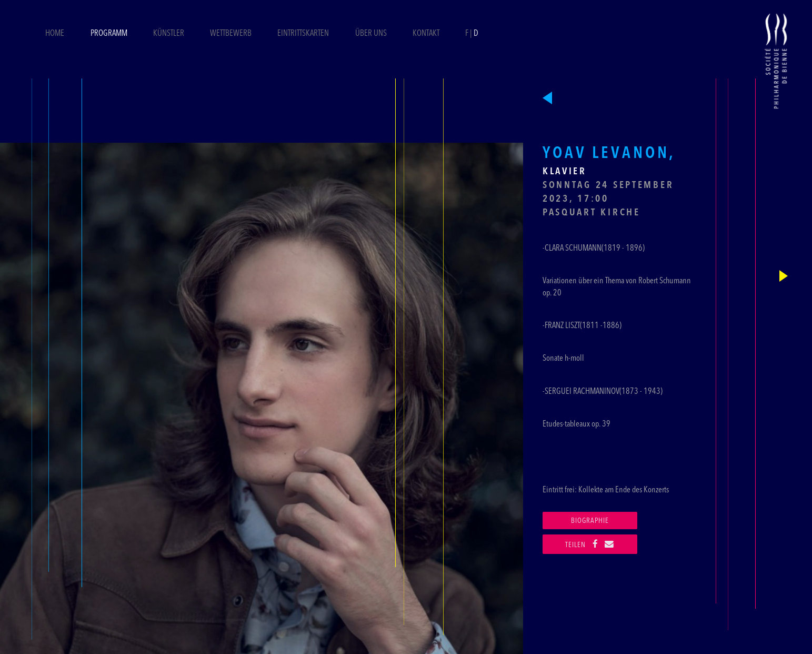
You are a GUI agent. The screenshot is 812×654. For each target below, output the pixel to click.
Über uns (371, 34)
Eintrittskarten (304, 34)
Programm (109, 34)
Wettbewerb (231, 34)
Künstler (169, 34)
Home (55, 34)
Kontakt (426, 34)
